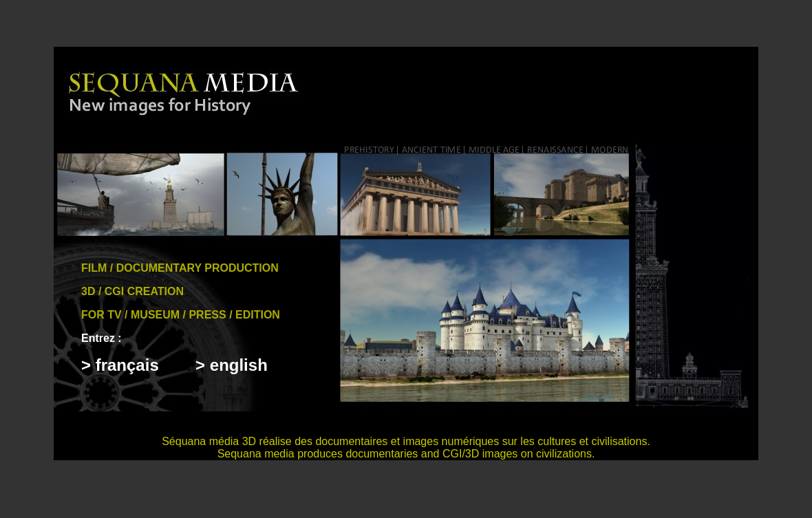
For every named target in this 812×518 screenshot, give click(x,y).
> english (232, 365)
